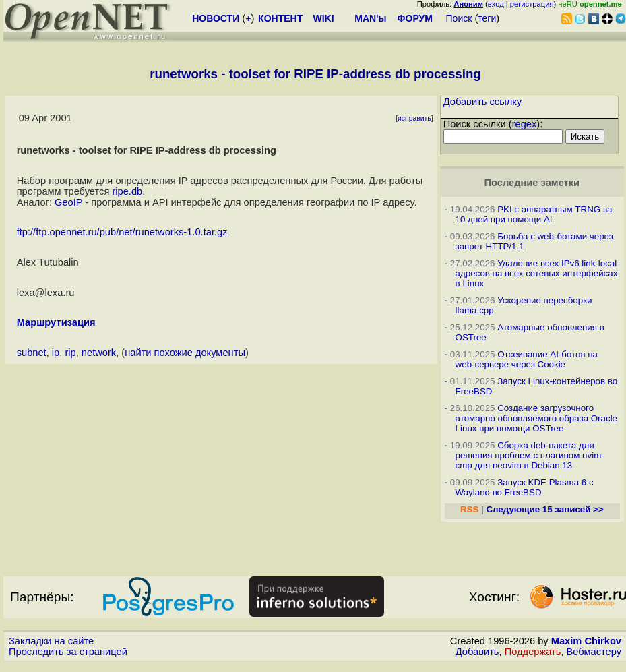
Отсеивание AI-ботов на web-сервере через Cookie (527, 359)
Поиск (459, 18)
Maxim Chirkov (586, 641)
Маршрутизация (56, 322)
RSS (469, 509)
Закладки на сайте (51, 641)
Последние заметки (532, 183)
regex (525, 124)
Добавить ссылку (483, 102)
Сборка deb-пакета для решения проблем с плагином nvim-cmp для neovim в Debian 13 (530, 455)
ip (56, 353)
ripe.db (127, 191)
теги (487, 18)
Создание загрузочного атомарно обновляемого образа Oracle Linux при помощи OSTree (536, 418)
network (99, 353)
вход (496, 4)
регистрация (532, 4)
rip (70, 353)
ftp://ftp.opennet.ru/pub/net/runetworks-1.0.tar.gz (122, 232)
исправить (414, 118)
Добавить (477, 652)
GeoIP (68, 202)
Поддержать (533, 652)
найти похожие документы (185, 353)
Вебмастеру (594, 652)
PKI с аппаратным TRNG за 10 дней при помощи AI (534, 214)
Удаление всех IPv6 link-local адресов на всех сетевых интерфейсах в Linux (537, 273)
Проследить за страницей (68, 652)
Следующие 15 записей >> (544, 509)
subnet (32, 353)
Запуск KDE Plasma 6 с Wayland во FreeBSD (525, 487)
